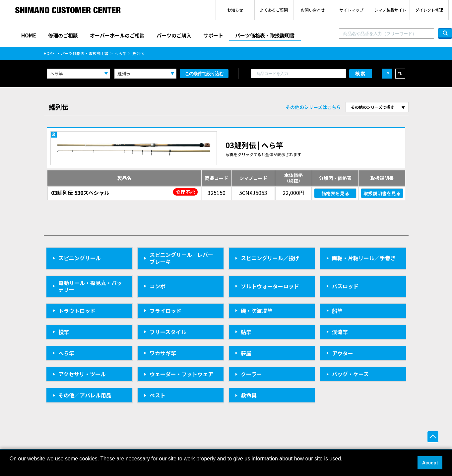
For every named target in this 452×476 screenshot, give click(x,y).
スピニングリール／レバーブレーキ (181, 258)
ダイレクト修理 (429, 10)
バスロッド (345, 286)
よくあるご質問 (274, 10)
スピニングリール (80, 258)
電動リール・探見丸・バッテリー (90, 286)
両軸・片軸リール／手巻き (364, 258)
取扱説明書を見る (382, 193)
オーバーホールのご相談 (117, 35)
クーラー (251, 374)
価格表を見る (335, 193)
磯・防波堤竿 (257, 311)
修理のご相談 (63, 35)
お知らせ (235, 10)
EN (400, 73)
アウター (343, 353)
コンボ (158, 286)
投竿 (64, 332)
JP (387, 73)
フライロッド (165, 311)
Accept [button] (430, 463)
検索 (360, 74)
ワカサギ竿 (163, 353)
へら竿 (120, 53)
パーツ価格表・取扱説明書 (265, 35)
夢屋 (246, 353)
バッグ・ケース (350, 374)
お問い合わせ (313, 10)
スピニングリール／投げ (270, 258)
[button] (11, 467)
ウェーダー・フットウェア (181, 374)
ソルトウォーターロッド (270, 286)
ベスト (158, 395)
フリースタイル (168, 332)
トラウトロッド (77, 311)
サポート (213, 35)
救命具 (249, 395)
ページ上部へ (433, 437)
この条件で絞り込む (204, 74)
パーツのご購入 (174, 35)
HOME (29, 35)
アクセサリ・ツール (82, 374)
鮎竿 (246, 332)
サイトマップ (352, 10)
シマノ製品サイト (390, 10)
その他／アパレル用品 (85, 395)
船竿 (337, 311)
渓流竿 (340, 332)
